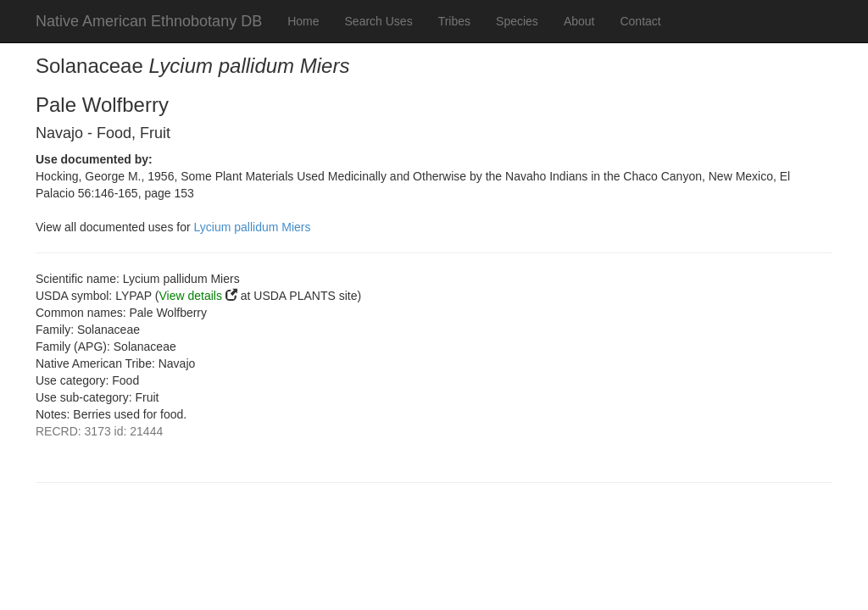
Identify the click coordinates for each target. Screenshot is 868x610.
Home (303, 21)
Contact (640, 21)
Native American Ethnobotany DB (149, 21)
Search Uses (379, 21)
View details (191, 296)
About (579, 21)
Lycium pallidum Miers (253, 227)
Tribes (454, 21)
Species (517, 21)
